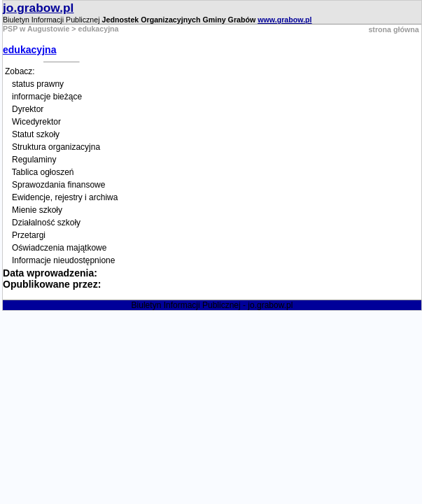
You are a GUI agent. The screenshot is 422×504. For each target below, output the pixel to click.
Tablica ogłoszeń (43, 172)
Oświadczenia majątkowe (59, 248)
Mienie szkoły (37, 210)
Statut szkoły (36, 134)
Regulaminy (34, 160)
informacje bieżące (47, 97)
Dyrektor (28, 109)
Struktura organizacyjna (56, 147)
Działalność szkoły (46, 223)
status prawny (38, 84)
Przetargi (29, 235)
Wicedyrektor (36, 122)
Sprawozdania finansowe (58, 185)
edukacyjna (29, 50)
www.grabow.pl (284, 20)
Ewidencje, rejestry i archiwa (65, 197)
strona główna (393, 29)
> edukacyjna (94, 29)
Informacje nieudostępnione (63, 260)
